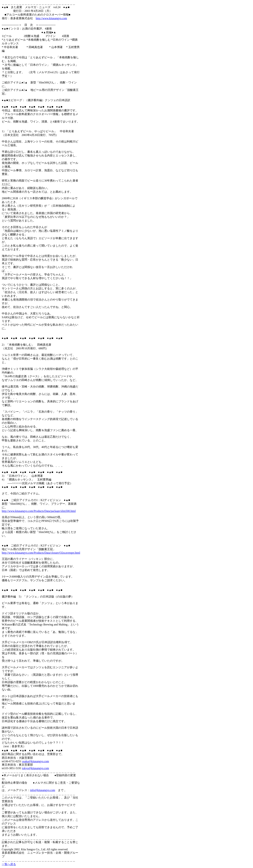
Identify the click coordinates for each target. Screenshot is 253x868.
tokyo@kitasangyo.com (36, 768)
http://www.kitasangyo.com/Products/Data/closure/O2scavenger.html (41, 553)
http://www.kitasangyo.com (51, 18)
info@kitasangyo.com (43, 790)
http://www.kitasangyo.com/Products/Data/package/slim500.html (39, 511)
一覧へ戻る (9, 864)
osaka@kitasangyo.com (36, 761)
